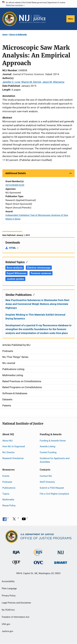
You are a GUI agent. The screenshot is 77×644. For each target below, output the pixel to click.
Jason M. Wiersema (53, 82)
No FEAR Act (8, 610)
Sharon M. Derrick (31, 82)
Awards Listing (48, 446)
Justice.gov (7, 631)
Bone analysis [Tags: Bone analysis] (15, 268)
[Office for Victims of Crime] (38, 562)
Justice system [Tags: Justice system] (15, 279)
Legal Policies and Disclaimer (16, 603)
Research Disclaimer (13, 458)
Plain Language (9, 588)
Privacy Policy (9, 596)
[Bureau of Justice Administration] (16, 551)
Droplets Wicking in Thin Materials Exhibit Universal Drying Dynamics (35, 317)
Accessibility (8, 581)
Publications (9, 488)
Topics (6, 494)
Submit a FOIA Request (52, 488)
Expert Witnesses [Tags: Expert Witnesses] (16, 273)
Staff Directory (47, 482)
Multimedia (8, 500)
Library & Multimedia (18, 35)
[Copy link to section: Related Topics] (26, 262)
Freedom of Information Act (16, 617)
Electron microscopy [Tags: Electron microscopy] (39, 268)
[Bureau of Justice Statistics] (38, 555)
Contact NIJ (46, 476)
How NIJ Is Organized (14, 446)
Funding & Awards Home (53, 441)
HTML (14, 248)
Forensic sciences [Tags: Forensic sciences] (41, 273)
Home (5, 35)
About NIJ (8, 441)
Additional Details (16, 173)
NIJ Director (8, 452)
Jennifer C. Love (11, 82)
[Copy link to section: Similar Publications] (33, 294)
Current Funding (48, 452)
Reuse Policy (9, 505)
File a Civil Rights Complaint (54, 494)
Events (6, 476)
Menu (70, 19)
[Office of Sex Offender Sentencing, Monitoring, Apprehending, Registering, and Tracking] (61, 562)
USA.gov (6, 624)
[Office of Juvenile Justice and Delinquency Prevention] (16, 563)
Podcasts (7, 482)
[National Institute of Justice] (61, 551)
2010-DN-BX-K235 (15, 185)
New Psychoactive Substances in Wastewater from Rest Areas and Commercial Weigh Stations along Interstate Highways (37, 304)
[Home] (32, 19)
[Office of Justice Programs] (10, 19)
